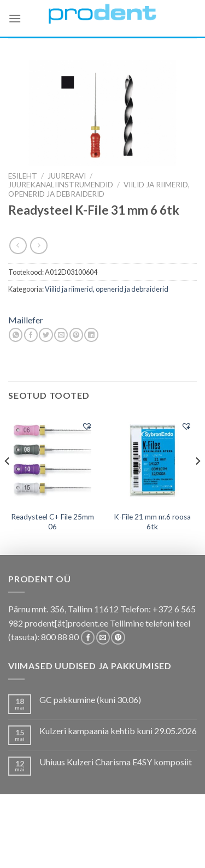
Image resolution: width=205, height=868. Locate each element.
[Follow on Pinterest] (118, 637)
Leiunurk (150, 849)
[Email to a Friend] (61, 335)
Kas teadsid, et (144, 833)
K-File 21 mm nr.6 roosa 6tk (152, 522)
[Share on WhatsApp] (16, 335)
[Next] (197, 483)
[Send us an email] (103, 637)
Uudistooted (101, 849)
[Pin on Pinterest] (76, 335)
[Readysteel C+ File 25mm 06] (53, 460)
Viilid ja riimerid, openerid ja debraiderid (99, 189)
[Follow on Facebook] (88, 637)
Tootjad (165, 841)
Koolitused (46, 841)
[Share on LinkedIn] (91, 335)
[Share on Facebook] (31, 335)
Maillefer (26, 320)
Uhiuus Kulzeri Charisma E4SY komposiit (116, 762)
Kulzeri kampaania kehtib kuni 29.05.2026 (118, 731)
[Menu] (15, 18)
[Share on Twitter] (46, 335)
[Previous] (8, 483)
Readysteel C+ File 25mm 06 (52, 522)
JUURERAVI (67, 176)
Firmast (55, 849)
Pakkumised (87, 833)
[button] (87, 426)
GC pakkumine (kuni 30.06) (90, 699)
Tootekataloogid (109, 841)
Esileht (23, 176)
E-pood (45, 833)
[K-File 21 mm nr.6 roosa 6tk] (152, 460)
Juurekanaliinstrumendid (61, 185)
